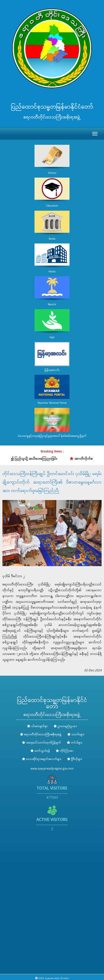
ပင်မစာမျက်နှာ (37, 726)
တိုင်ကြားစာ (65, 751)
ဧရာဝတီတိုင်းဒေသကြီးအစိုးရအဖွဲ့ (43, 735)
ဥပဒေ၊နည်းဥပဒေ (65, 726)
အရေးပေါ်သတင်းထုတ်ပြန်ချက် (44, 743)
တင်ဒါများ (75, 743)
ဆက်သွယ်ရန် (40, 751)
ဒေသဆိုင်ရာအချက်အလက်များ (42, 759)
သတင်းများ (78, 735)
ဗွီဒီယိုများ (75, 759)
